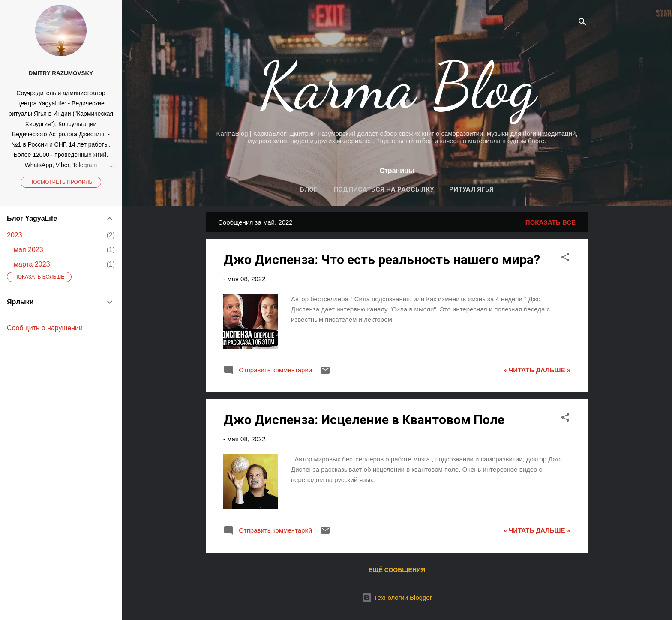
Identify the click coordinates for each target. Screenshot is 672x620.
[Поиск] (582, 23)
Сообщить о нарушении (45, 328)
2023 (15, 235)
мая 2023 (28, 250)
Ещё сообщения (397, 570)
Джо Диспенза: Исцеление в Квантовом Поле (364, 420)
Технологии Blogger (397, 598)
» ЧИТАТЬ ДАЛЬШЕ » (537, 370)
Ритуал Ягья (471, 189)
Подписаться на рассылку (384, 189)
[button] (565, 259)
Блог (309, 189)
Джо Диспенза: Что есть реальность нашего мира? (382, 259)
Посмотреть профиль (61, 182)
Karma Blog (397, 86)
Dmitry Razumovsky (61, 73)
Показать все (550, 222)
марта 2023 (32, 264)
